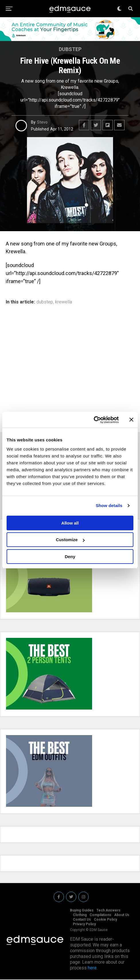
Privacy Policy (84, 925)
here (92, 968)
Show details (109, 505)
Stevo (42, 122)
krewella (64, 302)
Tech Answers (108, 911)
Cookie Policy (105, 920)
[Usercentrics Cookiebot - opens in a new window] (94, 420)
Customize (70, 540)
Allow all (70, 523)
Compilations (100, 915)
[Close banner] (131, 420)
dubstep (45, 302)
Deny (70, 557)
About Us (122, 915)
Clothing (80, 915)
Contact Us (82, 920)
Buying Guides (82, 911)
